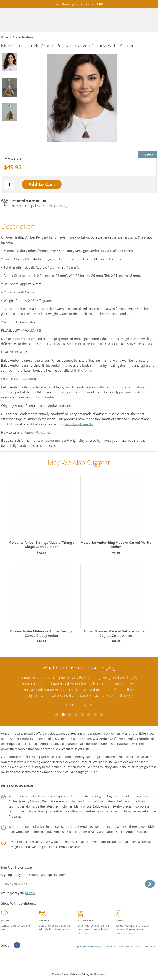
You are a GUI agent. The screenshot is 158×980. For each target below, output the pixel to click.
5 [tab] (82, 715)
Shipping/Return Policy (87, 946)
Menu (140, 20)
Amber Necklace (53, 762)
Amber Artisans (137, 832)
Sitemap (150, 946)
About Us (110, 946)
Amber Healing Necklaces (37, 757)
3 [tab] (70, 715)
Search (128, 20)
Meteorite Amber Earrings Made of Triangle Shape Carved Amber (41, 512)
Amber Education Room (68, 767)
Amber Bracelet (80, 762)
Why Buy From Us (79, 424)
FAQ (139, 946)
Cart (116, 20)
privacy (30, 893)
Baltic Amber (84, 370)
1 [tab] (57, 715)
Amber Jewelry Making (25, 801)
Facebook (17, 945)
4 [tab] (76, 715)
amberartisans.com (61, 20)
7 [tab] (95, 715)
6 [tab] (89, 715)
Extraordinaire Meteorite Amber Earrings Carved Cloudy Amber (41, 601)
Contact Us (126, 946)
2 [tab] (63, 715)
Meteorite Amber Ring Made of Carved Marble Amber (116, 512)
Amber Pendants (38, 432)
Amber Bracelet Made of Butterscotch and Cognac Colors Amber (116, 601)
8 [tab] (101, 715)
